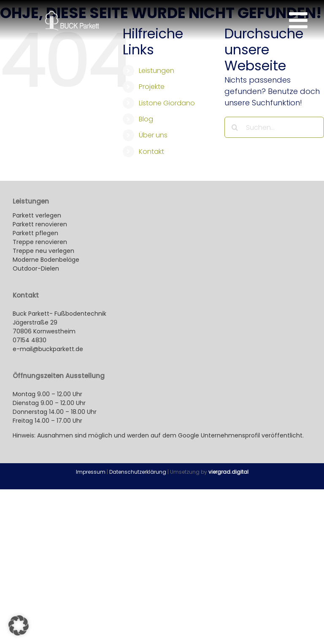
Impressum (91, 472)
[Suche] (235, 127)
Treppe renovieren (40, 242)
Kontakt (151, 152)
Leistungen (157, 71)
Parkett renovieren (40, 224)
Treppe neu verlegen (43, 251)
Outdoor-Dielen (36, 268)
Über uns (153, 135)
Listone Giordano (167, 103)
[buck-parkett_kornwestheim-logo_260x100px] (72, 15)
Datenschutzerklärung (138, 472)
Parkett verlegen (37, 215)
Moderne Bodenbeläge (47, 260)
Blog (146, 119)
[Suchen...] (274, 127)
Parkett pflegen (35, 233)
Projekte (152, 87)
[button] (19, 625)
